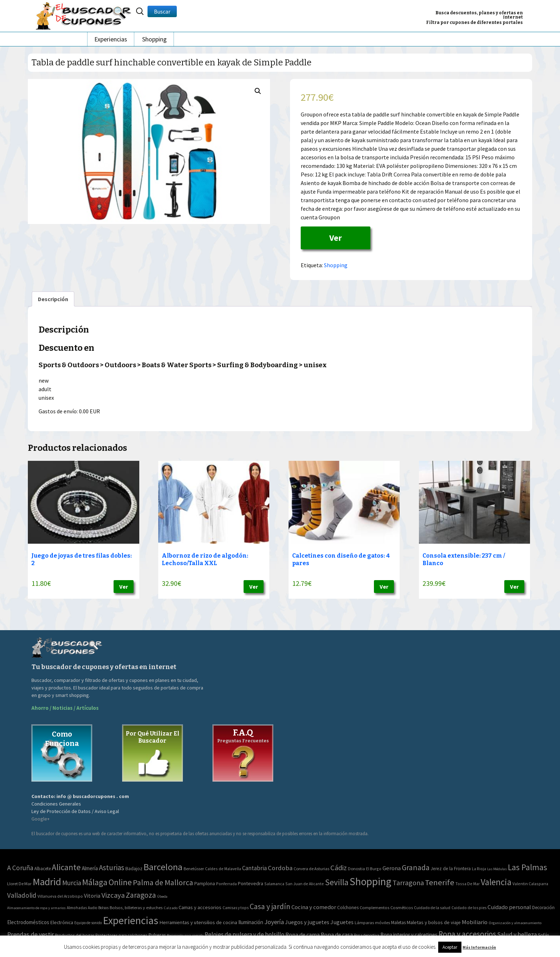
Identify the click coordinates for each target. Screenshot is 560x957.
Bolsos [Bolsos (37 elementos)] (103, 908)
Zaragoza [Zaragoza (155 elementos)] (141, 895)
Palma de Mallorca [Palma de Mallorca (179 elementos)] (163, 882)
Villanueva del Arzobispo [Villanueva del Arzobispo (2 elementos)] (60, 896)
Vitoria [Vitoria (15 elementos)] (92, 896)
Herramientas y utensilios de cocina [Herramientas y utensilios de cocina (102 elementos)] (198, 922)
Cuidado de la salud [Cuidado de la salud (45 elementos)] (432, 908)
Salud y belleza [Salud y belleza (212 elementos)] (517, 934)
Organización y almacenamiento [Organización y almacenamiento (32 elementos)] (515, 923)
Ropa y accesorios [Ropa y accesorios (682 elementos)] (467, 934)
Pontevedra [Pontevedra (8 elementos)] (251, 883)
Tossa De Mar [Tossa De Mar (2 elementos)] (467, 884)
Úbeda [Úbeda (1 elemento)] (162, 896)
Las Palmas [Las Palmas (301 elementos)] (527, 867)
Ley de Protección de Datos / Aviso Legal (75, 811)
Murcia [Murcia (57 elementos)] (72, 883)
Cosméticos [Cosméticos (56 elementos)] (402, 908)
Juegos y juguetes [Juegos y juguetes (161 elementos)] (307, 922)
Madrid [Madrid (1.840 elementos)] (47, 882)
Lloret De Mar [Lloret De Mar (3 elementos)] (19, 884)
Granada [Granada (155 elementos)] (416, 868)
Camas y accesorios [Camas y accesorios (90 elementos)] (200, 907)
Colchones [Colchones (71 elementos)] (348, 908)
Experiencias (111, 39)
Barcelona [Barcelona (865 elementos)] (163, 867)
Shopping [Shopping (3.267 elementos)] (371, 881)
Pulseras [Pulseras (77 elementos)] (157, 935)
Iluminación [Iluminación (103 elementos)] (251, 922)
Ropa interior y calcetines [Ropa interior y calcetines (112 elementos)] (409, 935)
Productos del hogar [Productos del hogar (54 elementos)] (75, 935)
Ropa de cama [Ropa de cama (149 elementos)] (302, 934)
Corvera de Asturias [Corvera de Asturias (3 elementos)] (311, 869)
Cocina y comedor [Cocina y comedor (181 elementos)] (314, 907)
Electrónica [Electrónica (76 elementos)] (62, 922)
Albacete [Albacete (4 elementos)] (42, 869)
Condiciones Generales (56, 804)
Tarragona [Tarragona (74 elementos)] (408, 883)
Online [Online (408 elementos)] (120, 882)
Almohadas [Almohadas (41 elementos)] (77, 908)
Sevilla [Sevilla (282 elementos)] (337, 882)
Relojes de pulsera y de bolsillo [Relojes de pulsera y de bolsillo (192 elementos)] (244, 934)
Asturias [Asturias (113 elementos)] (112, 868)
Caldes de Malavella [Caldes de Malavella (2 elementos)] (223, 869)
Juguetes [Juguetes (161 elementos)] (342, 922)
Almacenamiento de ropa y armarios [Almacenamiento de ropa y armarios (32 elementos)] (36, 908)
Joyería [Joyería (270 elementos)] (274, 922)
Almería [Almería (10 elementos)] (90, 868)
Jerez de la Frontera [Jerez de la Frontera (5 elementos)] (451, 869)
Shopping (154, 39)
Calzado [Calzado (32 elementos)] (171, 908)
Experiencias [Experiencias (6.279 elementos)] (131, 920)
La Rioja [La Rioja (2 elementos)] (479, 869)
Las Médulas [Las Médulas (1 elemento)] (497, 869)
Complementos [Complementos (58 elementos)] (374, 907)
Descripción (53, 299)
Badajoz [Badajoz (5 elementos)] (134, 869)
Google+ (41, 819)
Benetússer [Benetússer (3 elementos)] (194, 869)
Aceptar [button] (450, 947)
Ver (336, 238)
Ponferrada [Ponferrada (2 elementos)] (226, 884)
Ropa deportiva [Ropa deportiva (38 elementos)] (367, 935)
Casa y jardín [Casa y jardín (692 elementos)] (270, 906)
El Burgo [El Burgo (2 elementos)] (374, 869)
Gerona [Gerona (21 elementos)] (392, 868)
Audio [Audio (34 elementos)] (92, 908)
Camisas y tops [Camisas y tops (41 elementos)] (236, 908)
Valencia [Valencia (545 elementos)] (496, 882)
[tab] (53, 299)
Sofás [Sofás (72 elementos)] (543, 935)
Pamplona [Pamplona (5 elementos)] (205, 884)
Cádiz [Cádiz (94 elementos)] (339, 868)
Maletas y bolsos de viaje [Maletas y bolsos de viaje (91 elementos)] (434, 922)
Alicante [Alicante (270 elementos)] (66, 867)
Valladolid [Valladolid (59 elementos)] (22, 895)
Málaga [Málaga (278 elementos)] (95, 882)
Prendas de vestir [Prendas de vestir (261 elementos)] (31, 934)
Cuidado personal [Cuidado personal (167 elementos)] (509, 907)
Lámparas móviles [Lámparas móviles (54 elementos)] (372, 923)
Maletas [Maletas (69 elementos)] (398, 923)
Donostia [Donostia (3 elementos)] (356, 869)
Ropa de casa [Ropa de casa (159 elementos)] (337, 934)
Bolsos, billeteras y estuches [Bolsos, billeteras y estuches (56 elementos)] (136, 908)
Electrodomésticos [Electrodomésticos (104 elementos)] (28, 922)
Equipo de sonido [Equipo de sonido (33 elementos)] (88, 923)
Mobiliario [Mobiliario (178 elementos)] (475, 922)
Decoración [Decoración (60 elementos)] (543, 908)
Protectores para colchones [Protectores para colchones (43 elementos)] (121, 935)
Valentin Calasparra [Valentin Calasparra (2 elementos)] (530, 884)
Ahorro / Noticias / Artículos (65, 708)
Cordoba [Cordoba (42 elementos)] (280, 868)
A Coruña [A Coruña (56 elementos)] (20, 868)
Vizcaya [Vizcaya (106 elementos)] (113, 895)
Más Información (479, 947)
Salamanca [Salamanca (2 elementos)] (274, 884)
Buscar (162, 11)
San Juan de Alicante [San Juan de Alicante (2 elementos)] (305, 884)
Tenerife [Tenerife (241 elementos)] (440, 882)
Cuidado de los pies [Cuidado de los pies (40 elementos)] (469, 908)
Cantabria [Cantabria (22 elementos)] (254, 868)
